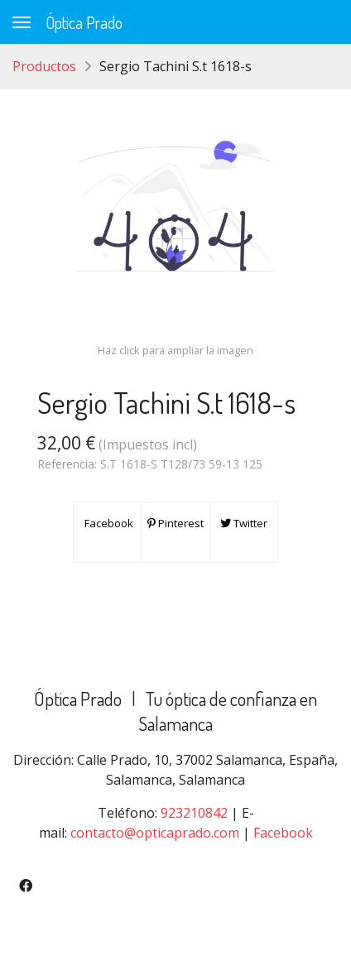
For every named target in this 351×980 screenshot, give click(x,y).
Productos (44, 66)
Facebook (108, 523)
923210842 (194, 813)
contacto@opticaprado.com (155, 833)
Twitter (244, 523)
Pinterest (175, 523)
